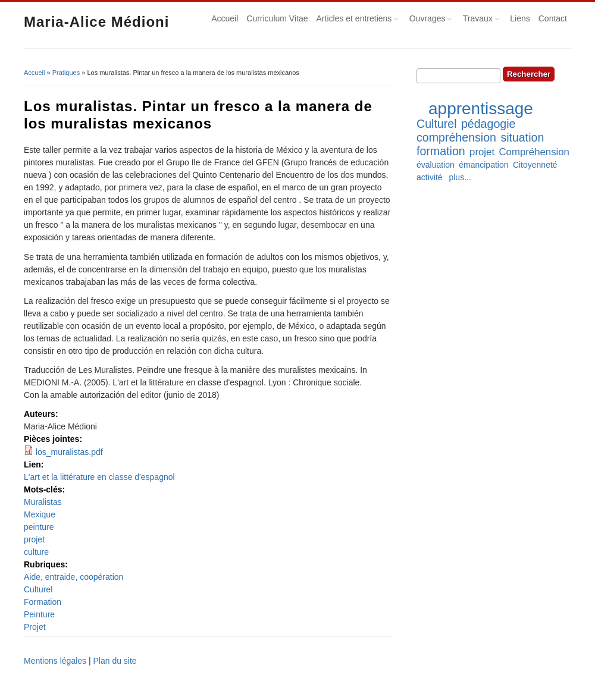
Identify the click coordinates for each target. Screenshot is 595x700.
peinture (39, 527)
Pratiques (66, 73)
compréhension (456, 137)
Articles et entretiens (356, 20)
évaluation (436, 165)
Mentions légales (55, 661)
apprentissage (481, 109)
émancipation (483, 165)
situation (522, 137)
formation (441, 151)
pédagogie (488, 124)
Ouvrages (429, 20)
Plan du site (115, 661)
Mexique (40, 514)
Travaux (479, 20)
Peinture (39, 614)
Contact (553, 18)
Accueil (225, 18)
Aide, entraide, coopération (73, 577)
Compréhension (534, 152)
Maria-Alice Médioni (96, 22)
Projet (35, 627)
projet (34, 539)
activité (430, 177)
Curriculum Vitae (277, 18)
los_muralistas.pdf (69, 452)
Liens (520, 18)
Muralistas (43, 502)
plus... (460, 177)
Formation (43, 602)
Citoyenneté (535, 165)
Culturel (38, 589)
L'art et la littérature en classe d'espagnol (99, 477)
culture (36, 552)
